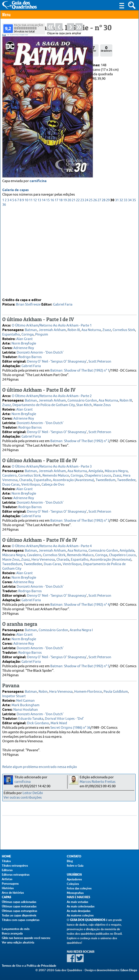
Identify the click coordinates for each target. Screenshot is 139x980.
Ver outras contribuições (23, 798)
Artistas (7, 879)
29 (108, 285)
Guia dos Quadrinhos (88, 920)
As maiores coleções (80, 915)
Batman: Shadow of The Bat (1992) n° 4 (80, 604)
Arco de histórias (13, 893)
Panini (20, 65)
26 (95, 285)
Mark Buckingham (25, 705)
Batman (31, 330)
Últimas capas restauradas (19, 906)
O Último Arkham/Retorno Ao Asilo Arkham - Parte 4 (52, 546)
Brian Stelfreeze (28, 304)
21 (74, 285)
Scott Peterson (100, 361)
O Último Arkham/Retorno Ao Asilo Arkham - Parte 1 (52, 325)
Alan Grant (24, 339)
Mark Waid (59, 723)
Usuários (74, 875)
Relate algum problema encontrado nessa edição (40, 767)
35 (134, 285)
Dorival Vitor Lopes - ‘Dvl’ (64, 718)
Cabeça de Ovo (53, 484)
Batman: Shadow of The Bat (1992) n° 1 (80, 370)
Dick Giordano (38, 723)
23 (82, 285)
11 (31, 285)
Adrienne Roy (24, 348)
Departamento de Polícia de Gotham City (44, 405)
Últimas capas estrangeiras (20, 911)
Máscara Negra (116, 471)
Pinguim (42, 334)
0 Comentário (18, 34)
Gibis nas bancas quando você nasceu (26, 938)
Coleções (73, 884)
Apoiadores (74, 879)
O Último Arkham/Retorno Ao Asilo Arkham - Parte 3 (52, 466)
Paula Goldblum (116, 691)
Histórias (8, 888)
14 (44, 285)
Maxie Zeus (102, 405)
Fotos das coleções (79, 888)
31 (117, 285)
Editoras (7, 870)
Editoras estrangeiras (16, 875)
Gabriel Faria (63, 304)
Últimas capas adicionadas (19, 902)
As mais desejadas (79, 911)
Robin (43, 691)
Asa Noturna (91, 330)
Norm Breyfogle (24, 343)
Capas (6, 897)
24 (86, 285)
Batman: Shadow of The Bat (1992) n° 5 (80, 666)
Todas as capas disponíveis (19, 915)
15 (48, 285)
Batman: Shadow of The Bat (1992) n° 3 (80, 520)
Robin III (74, 330)
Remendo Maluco (56, 475)
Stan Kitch (84, 405)
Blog (70, 861)
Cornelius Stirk (124, 330)
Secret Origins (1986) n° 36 (70, 728)
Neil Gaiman (25, 700)
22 (78, 285)
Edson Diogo (129, 970)
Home (6, 856)
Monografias (75, 893)
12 (35, 285)
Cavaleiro (9, 475)
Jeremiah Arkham (52, 330)
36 (4, 290)
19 (65, 285)
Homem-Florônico (88, 691)
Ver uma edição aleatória (18, 942)
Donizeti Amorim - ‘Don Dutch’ (40, 352)
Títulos (6, 861)
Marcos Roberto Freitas (98, 782)
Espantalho (11, 334)
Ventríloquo (31, 484)
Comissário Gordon (82, 400)
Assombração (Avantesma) (73, 480)
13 (39, 285)
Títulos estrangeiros (15, 866)
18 (61, 285)
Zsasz (107, 330)
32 (121, 285)
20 (69, 285)
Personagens (10, 884)
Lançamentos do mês (16, 929)
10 (26, 285)
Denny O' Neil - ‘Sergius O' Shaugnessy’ (57, 361)
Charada (26, 480)
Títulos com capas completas (21, 920)
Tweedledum (106, 480)
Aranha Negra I (81, 630)
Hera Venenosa (43, 559)
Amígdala (96, 471)
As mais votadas (78, 902)
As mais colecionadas (81, 906)
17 (56, 285)
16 (52, 285)
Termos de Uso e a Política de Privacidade (29, 966)
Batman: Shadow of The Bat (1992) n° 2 (80, 441)
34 (130, 285)
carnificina (38, 266)
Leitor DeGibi (33, 793)
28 (104, 285)
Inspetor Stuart (14, 696)
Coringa (28, 334)
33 (125, 285)
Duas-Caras (11, 484)
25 (91, 285)
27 (99, 285)
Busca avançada (12, 933)
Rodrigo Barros (30, 357)
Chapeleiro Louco (98, 475)
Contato (74, 856)
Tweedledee (126, 480)
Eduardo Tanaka (31, 718)
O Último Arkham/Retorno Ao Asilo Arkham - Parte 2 (52, 396)
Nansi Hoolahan (26, 709)
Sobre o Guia (75, 866)
